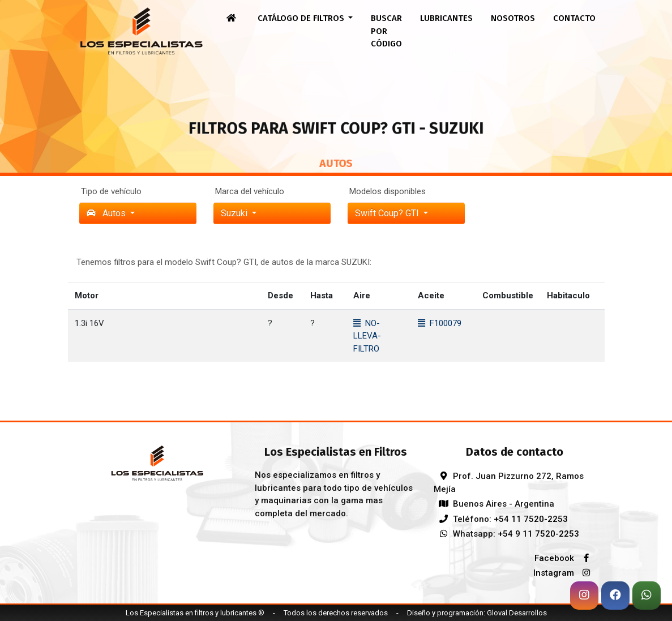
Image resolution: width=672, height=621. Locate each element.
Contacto (574, 18)
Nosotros (513, 18)
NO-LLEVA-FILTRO (367, 336)
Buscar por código (386, 31)
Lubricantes (446, 18)
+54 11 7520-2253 (531, 519)
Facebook (565, 558)
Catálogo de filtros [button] (302, 18)
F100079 (440, 323)
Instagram (564, 573)
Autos (107, 213)
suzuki (235, 213)
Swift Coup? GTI (388, 213)
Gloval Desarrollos (517, 613)
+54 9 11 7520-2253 (538, 534)
